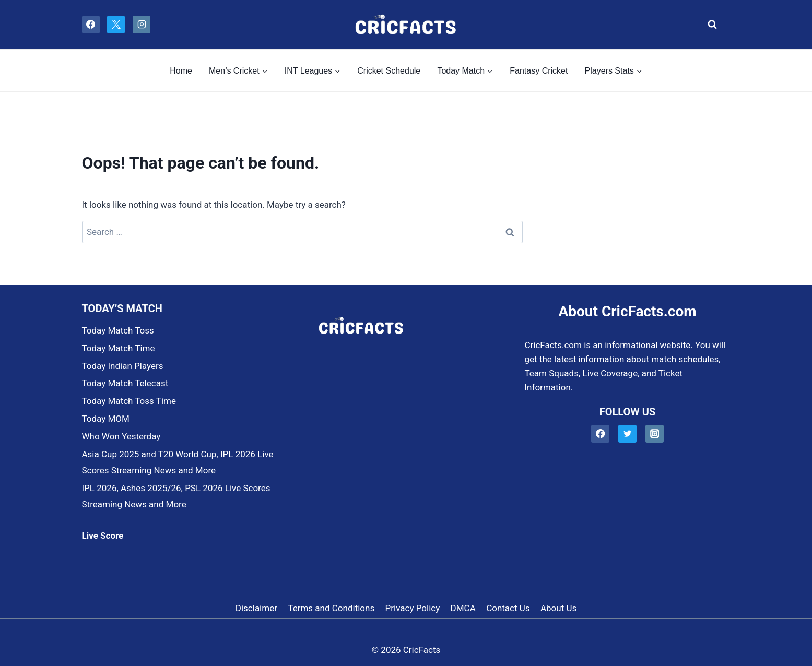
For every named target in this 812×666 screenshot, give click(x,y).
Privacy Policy (413, 608)
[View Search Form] (710, 25)
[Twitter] (627, 434)
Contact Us (508, 608)
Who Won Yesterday (121, 436)
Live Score (103, 536)
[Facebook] (91, 25)
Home (181, 71)
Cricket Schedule (389, 71)
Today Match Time (119, 348)
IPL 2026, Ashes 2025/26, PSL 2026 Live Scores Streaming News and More (176, 496)
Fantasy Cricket (539, 71)
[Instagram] (142, 25)
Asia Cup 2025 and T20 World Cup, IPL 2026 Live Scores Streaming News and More (178, 462)
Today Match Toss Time (129, 401)
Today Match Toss (118, 330)
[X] (116, 25)
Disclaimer (256, 608)
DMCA (463, 608)
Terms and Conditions (331, 608)
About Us (558, 608)
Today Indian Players (123, 366)
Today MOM (106, 419)
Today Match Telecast (125, 383)
